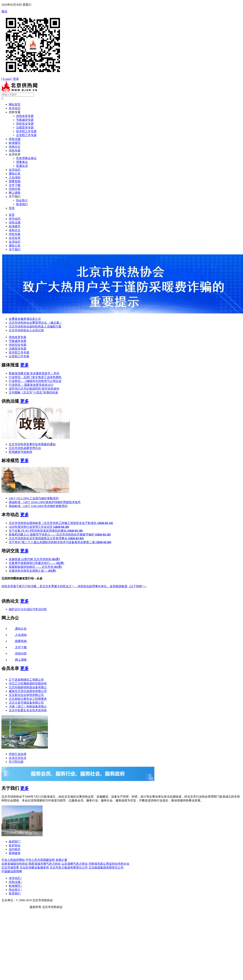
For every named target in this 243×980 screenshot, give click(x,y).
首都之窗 (61, 860)
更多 (25, 365)
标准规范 (15, 143)
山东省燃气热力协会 (75, 864)
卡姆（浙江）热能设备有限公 (28, 706)
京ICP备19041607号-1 (15, 907)
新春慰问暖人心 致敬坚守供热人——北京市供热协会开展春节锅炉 (60, 535)
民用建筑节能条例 (20, 452)
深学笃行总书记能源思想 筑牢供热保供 (34, 389)
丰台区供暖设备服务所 (34, 868)
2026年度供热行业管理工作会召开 (39, 527)
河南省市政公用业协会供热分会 (109, 864)
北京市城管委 (10, 868)
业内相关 (15, 849)
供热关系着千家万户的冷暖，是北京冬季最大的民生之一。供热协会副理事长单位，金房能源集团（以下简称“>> (74, 586)
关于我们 (15, 197)
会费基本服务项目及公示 (25, 319)
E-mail (7, 79)
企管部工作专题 (26, 135)
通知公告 (15, 174)
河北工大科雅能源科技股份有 (28, 683)
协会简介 (22, 200)
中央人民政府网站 (13, 860)
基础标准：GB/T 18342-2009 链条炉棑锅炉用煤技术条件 (45, 502)
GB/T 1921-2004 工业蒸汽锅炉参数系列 (34, 498)
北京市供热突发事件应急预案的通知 (32, 444)
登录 (16, 79)
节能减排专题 (25, 120)
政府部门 (15, 842)
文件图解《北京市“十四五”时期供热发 (33, 392)
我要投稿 (15, 181)
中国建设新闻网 (12, 871)
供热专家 (15, 151)
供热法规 (15, 139)
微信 (121, 43)
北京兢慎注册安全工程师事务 (28, 699)
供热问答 (15, 189)
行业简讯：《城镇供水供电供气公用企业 (35, 381)
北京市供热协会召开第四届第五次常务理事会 (46, 538)
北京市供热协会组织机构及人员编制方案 (35, 327)
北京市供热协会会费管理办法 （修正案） (35, 323)
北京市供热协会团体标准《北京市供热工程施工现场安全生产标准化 (61, 523)
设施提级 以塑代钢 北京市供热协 (34, 559)
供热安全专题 (25, 124)
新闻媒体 (15, 853)
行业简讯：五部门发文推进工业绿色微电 (35, 377)
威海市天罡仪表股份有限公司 (28, 691)
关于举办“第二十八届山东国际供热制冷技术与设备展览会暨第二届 (60, 542)
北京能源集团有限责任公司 (106, 868)
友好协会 (15, 845)
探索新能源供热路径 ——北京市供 (35, 567)
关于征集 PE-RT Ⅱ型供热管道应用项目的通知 (46, 531)
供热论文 (15, 147)
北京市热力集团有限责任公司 (69, 868)
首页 (12, 215)
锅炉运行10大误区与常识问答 (28, 609)
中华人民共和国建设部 (40, 860)
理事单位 (22, 162)
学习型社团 (16, 762)
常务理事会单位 (26, 158)
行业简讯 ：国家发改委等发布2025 (31, 385)
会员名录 (15, 154)
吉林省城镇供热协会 (15, 864)
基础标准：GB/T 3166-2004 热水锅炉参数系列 (38, 506)
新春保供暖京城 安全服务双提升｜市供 (34, 373)
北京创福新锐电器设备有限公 (28, 687)
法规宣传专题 (25, 127)
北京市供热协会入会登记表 (26, 330)
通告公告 (15, 246)
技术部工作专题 (26, 131)
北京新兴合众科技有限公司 (26, 695)
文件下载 (15, 185)
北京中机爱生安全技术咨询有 (28, 710)
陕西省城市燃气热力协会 (45, 864)
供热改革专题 (25, 116)
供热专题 (15, 112)
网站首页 (15, 104)
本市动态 (15, 108)
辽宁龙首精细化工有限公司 (26, 680)
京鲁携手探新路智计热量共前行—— (36, 563)
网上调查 (15, 193)
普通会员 (22, 166)
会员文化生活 (18, 758)
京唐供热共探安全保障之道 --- (32, 571)
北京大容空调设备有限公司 (26, 703)
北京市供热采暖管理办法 (25, 448)
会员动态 (15, 170)
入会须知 (15, 177)
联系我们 (22, 204)
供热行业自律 (18, 754)
